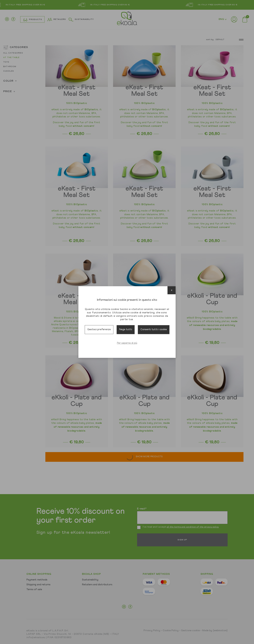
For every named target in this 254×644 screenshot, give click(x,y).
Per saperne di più (127, 343)
